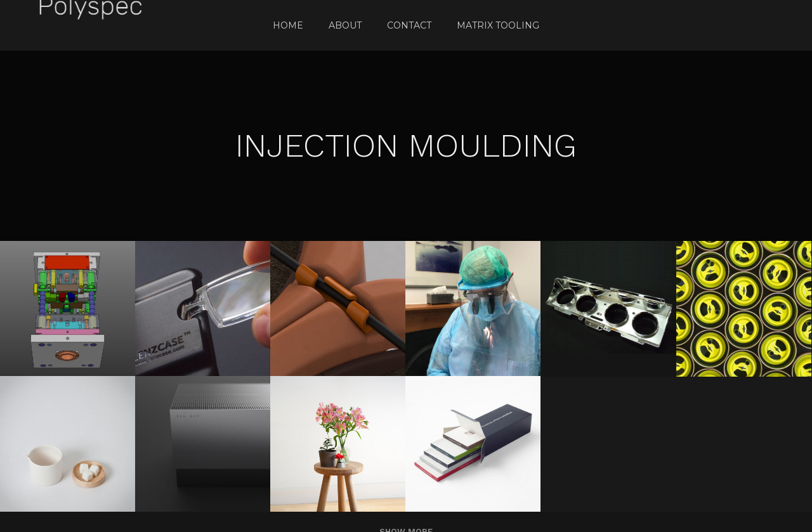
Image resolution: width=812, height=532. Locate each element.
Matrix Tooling (498, 25)
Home (288, 25)
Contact (409, 25)
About (345, 25)
